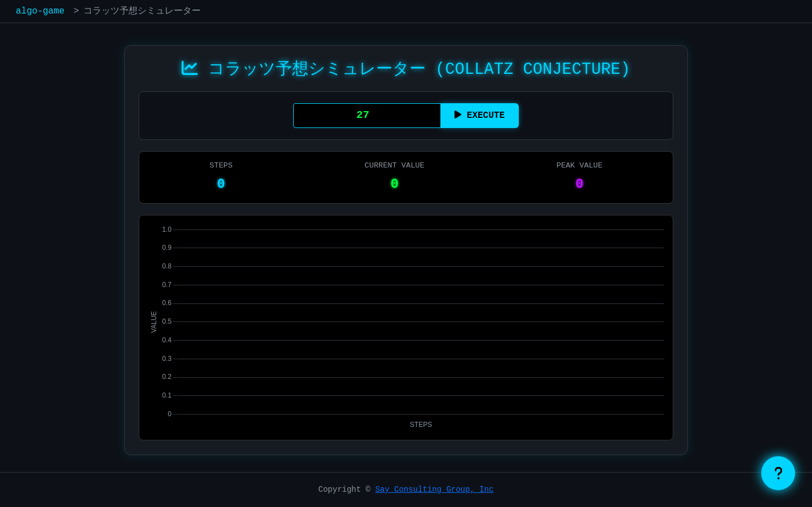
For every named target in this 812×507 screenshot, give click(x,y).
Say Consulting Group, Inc (434, 490)
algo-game (40, 11)
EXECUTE (480, 115)
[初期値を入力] (367, 116)
